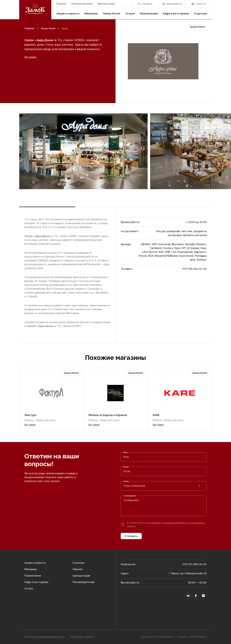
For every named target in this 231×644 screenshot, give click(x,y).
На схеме (30, 72)
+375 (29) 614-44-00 (194, 269)
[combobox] (164, 486)
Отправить (131, 536)
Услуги (130, 13)
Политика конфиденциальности (45, 637)
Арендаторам (106, 4)
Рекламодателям (82, 4)
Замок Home (111, 13)
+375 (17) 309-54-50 (194, 564)
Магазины (91, 13)
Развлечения (149, 13)
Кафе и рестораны (176, 13)
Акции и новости (68, 13)
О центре (201, 13)
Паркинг (61, 4)
